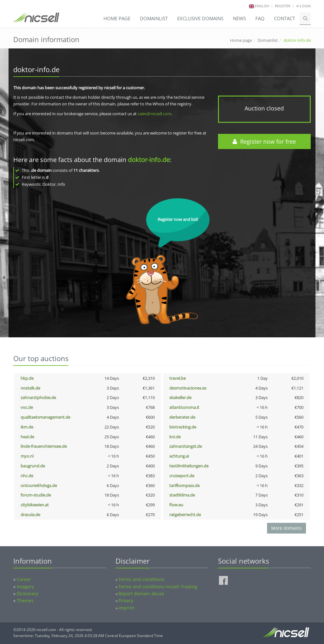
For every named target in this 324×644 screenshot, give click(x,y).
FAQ (260, 18)
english (262, 6)
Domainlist (154, 18)
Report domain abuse (141, 594)
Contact (284, 18)
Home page (117, 18)
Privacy (126, 600)
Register (283, 6)
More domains (287, 528)
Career (24, 579)
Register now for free (264, 141)
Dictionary (28, 594)
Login (303, 6)
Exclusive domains (200, 18)
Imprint (126, 608)
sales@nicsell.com (154, 114)
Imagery (25, 587)
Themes (25, 600)
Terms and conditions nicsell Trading (158, 587)
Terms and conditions (141, 579)
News (239, 18)
